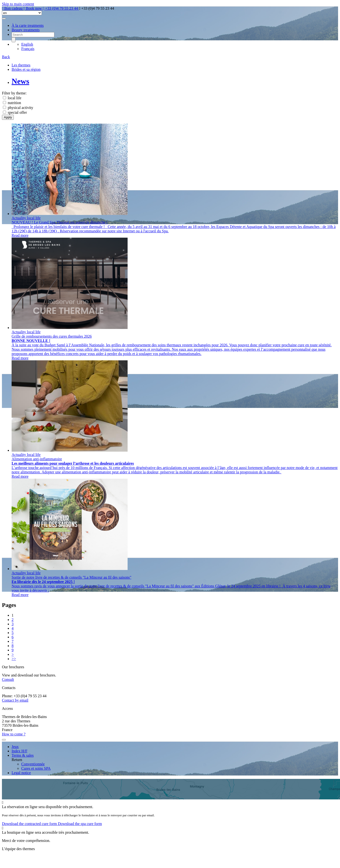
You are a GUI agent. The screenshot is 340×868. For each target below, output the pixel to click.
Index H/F (19, 751)
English (27, 44)
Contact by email (15, 700)
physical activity (20, 108)
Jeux (15, 747)
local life (14, 98)
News (20, 81)
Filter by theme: (14, 93)
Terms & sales (23, 755)
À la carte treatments (28, 25)
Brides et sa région (26, 69)
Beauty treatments (26, 30)
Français (28, 49)
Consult (8, 679)
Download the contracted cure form (30, 824)
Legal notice (21, 773)
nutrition (14, 103)
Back (6, 57)
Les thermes (21, 65)
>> (14, 659)
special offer (17, 112)
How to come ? (14, 734)
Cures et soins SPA (36, 768)
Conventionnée (33, 764)
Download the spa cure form (80, 824)
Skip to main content (18, 4)
